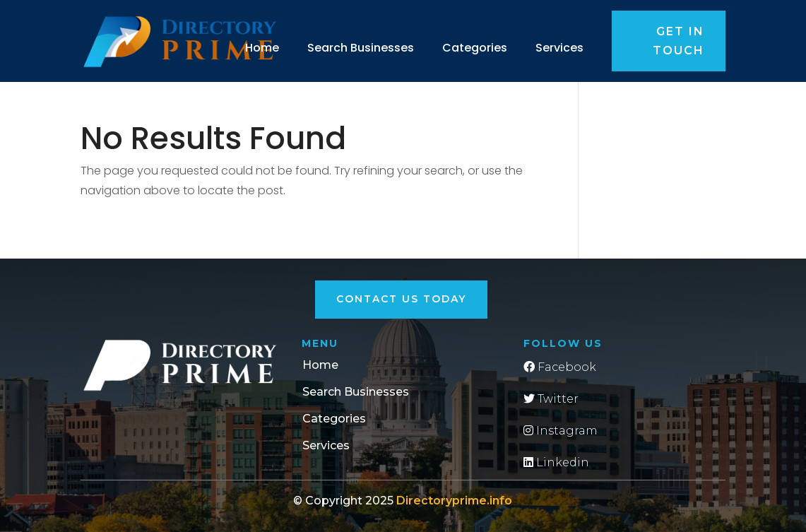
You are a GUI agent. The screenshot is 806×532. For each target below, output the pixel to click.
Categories (475, 48)
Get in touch (678, 41)
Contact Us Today (401, 299)
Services (559, 48)
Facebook (560, 367)
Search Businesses (361, 48)
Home (262, 48)
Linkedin (556, 462)
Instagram (561, 431)
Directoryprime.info (454, 501)
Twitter (551, 399)
